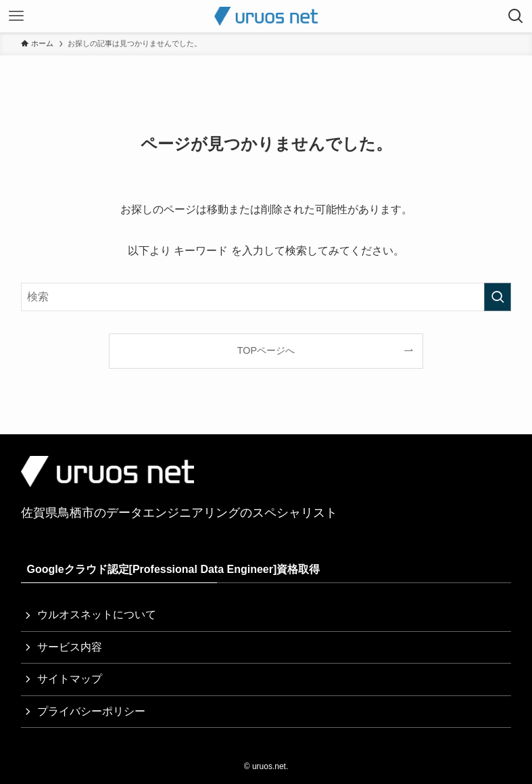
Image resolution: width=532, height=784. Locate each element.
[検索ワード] (266, 297)
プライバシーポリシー (91, 711)
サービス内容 (70, 647)
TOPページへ (266, 350)
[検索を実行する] (498, 297)
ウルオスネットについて (97, 615)
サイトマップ (70, 679)
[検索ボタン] (516, 16)
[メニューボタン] (16, 16)
